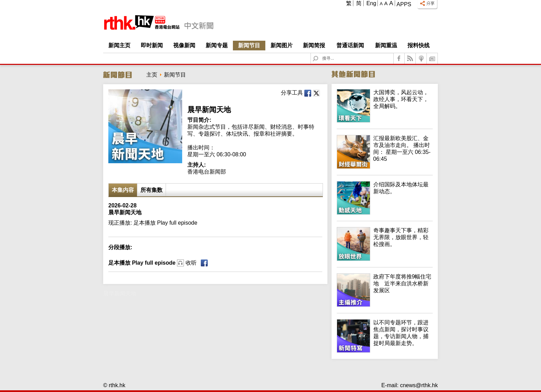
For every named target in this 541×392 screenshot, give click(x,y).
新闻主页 (119, 45)
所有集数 (151, 190)
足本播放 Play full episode (153, 263)
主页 (152, 75)
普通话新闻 (350, 45)
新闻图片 (282, 45)
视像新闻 (184, 45)
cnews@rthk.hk (419, 385)
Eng (371, 3)
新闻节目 (249, 45)
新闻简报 (314, 45)
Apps (404, 4)
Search (320, 53)
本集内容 (123, 190)
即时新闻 (152, 45)
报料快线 (419, 45)
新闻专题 (217, 45)
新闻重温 (386, 45)
